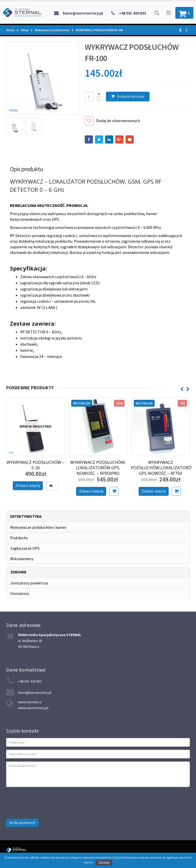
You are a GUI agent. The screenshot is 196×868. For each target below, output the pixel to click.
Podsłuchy (19, 538)
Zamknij (104, 863)
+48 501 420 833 (132, 13)
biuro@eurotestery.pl (83, 13)
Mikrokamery (22, 559)
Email (130, 139)
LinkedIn (109, 139)
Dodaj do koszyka (131, 96)
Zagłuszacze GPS (25, 548)
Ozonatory (20, 593)
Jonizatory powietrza (29, 583)
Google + (119, 139)
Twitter (99, 139)
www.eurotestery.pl (33, 708)
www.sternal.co (30, 702)
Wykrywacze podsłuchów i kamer (38, 527)
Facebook (89, 139)
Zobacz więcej (28, 485)
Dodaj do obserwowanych (118, 121)
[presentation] (45, 800)
